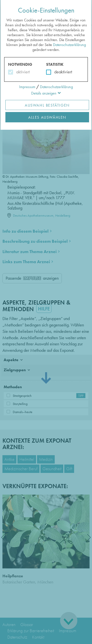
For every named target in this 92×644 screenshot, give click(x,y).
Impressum (27, 87)
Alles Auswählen (47, 117)
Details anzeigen (44, 93)
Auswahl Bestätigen (47, 105)
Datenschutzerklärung (69, 45)
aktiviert (22, 72)
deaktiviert (60, 72)
